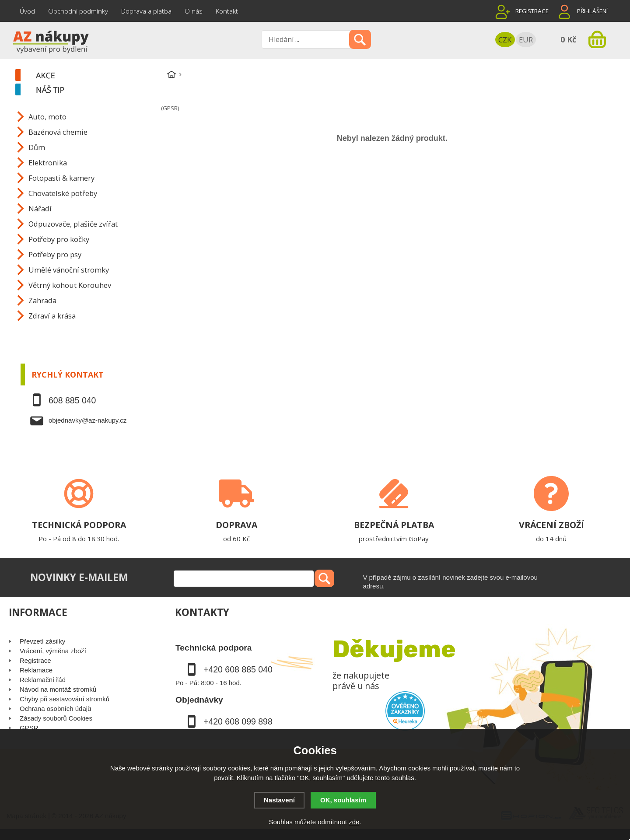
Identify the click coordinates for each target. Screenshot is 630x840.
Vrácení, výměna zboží (53, 651)
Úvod (27, 11)
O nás (194, 11)
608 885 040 (72, 400)
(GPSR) (170, 108)
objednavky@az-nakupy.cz (87, 420)
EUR (526, 40)
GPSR (29, 728)
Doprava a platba (146, 11)
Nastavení (279, 800)
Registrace (532, 11)
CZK (505, 40)
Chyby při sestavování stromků (65, 699)
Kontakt (227, 11)
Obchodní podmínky (78, 11)
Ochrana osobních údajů (55, 709)
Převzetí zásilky (42, 641)
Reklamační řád (43, 680)
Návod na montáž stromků (58, 689)
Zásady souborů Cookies (56, 718)
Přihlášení (592, 11)
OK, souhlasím (343, 800)
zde (354, 822)
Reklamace (36, 670)
